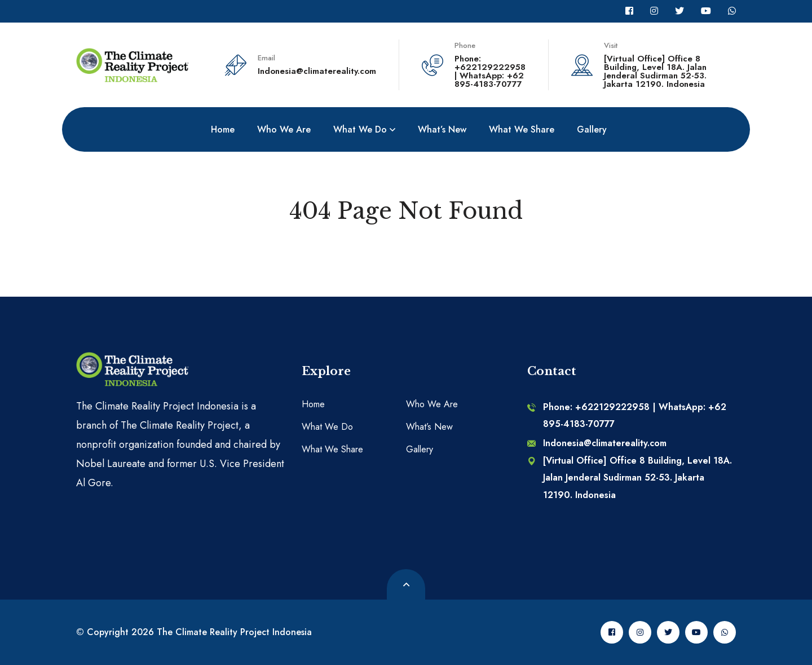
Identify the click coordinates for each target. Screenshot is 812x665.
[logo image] (133, 64)
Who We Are (432, 404)
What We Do (327, 427)
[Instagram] (654, 11)
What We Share (332, 449)
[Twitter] (679, 11)
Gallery (420, 449)
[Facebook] (629, 11)
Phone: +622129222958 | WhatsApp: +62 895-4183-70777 (490, 71)
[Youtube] (706, 11)
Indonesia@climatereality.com (317, 71)
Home (313, 404)
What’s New (429, 427)
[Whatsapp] (732, 11)
